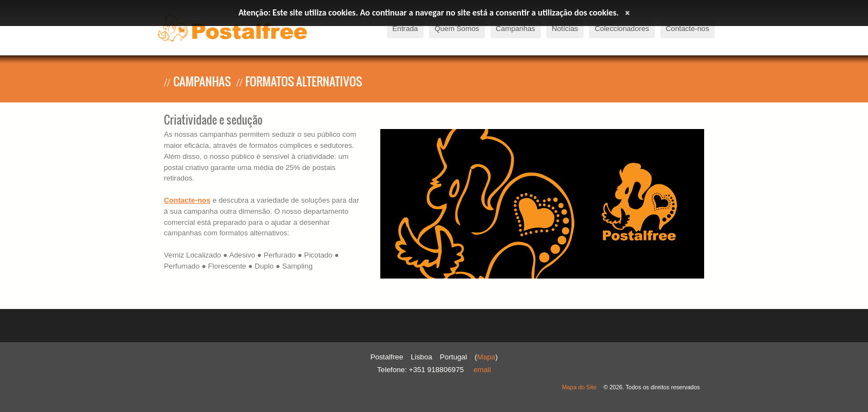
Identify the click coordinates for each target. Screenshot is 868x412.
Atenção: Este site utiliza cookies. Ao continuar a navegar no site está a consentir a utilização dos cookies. (429, 12)
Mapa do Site (579, 387)
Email (482, 370)
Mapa (486, 357)
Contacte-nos (187, 200)
